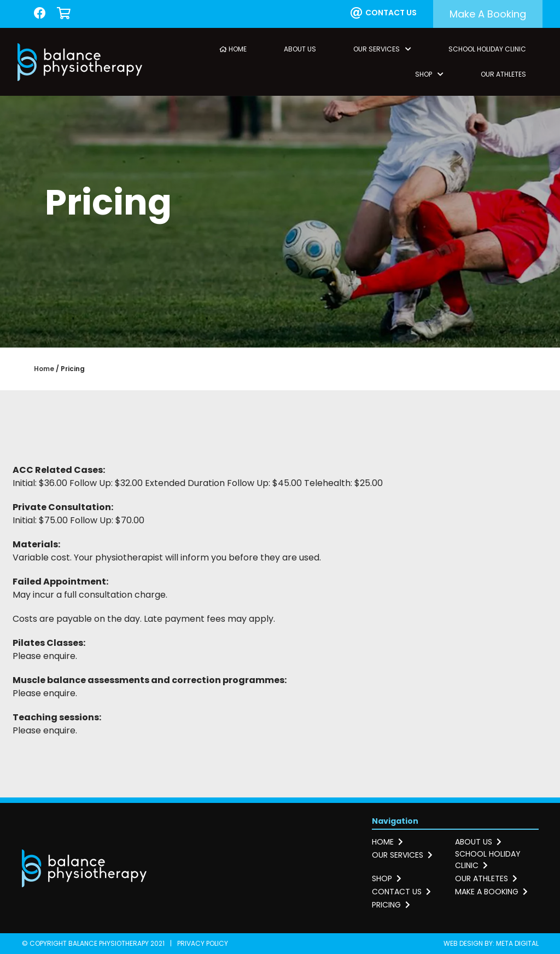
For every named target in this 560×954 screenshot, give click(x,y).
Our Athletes (503, 74)
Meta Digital (517, 943)
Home (233, 49)
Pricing (391, 905)
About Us (300, 49)
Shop (429, 74)
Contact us (384, 13)
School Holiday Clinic (487, 49)
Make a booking (488, 14)
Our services (402, 855)
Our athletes (486, 878)
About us (478, 842)
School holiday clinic (488, 860)
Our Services (382, 49)
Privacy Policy (203, 943)
